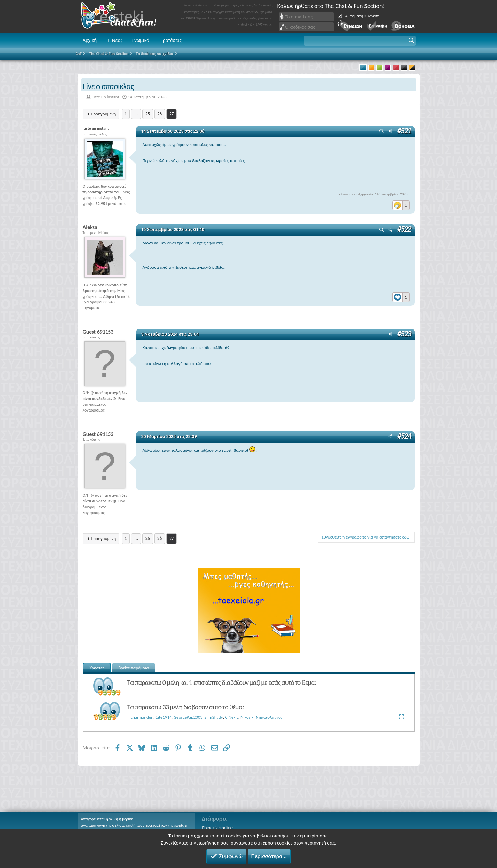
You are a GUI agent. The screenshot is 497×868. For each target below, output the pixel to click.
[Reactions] (401, 204)
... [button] (136, 114)
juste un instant (105, 97)
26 (160, 114)
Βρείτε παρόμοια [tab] (134, 668)
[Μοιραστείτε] (390, 132)
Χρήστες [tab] (97, 668)
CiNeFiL (232, 717)
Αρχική (90, 40)
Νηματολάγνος (269, 717)
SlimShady (214, 717)
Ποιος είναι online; (218, 828)
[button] (360, 41)
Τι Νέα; (114, 40)
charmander (142, 717)
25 (148, 114)
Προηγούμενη (103, 114)
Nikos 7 (247, 717)
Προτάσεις (171, 40)
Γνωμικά (141, 40)
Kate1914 (163, 717)
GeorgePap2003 (188, 717)
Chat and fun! (124, 17)
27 (172, 114)
